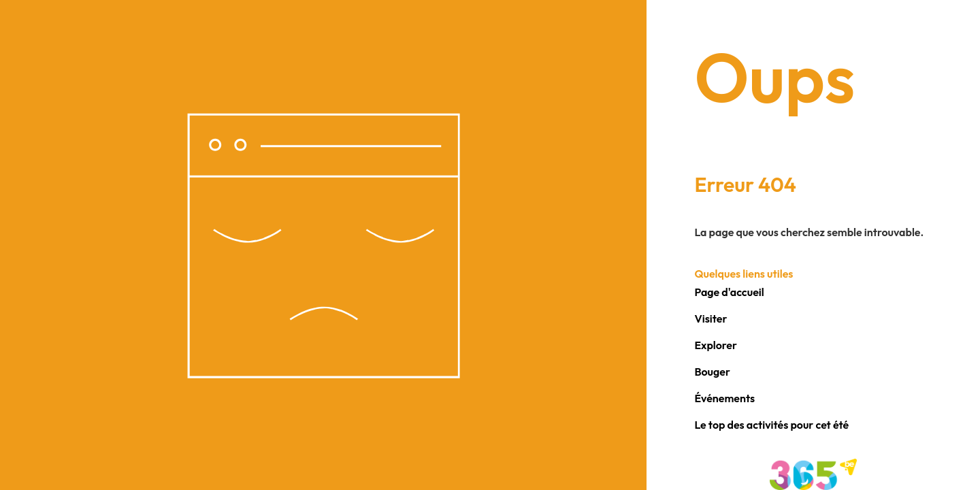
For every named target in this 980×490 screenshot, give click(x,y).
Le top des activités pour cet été (771, 425)
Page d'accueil (729, 292)
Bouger (712, 372)
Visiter (710, 318)
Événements (724, 398)
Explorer (716, 345)
